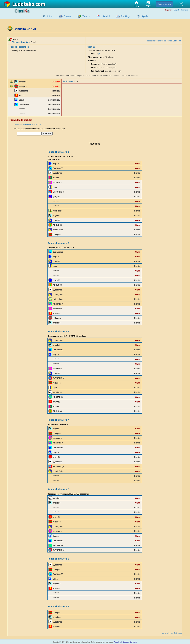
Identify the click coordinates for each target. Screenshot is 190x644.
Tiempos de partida (21, 42)
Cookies (126, 642)
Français (185, 10)
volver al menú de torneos (172, 633)
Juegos (67, 16)
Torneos (86, 16)
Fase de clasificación (19, 47)
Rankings (126, 16)
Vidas (93, 54)
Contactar (133, 642)
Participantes (69, 81)
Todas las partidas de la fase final (28, 124)
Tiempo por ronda (96, 57)
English (176, 10)
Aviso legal (118, 642)
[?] (99, 54)
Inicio (50, 16)
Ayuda (145, 16)
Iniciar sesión (164, 4)
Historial (106, 16)
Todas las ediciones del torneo (164, 41)
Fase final (91, 47)
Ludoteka (23, 4)
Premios (92, 61)
